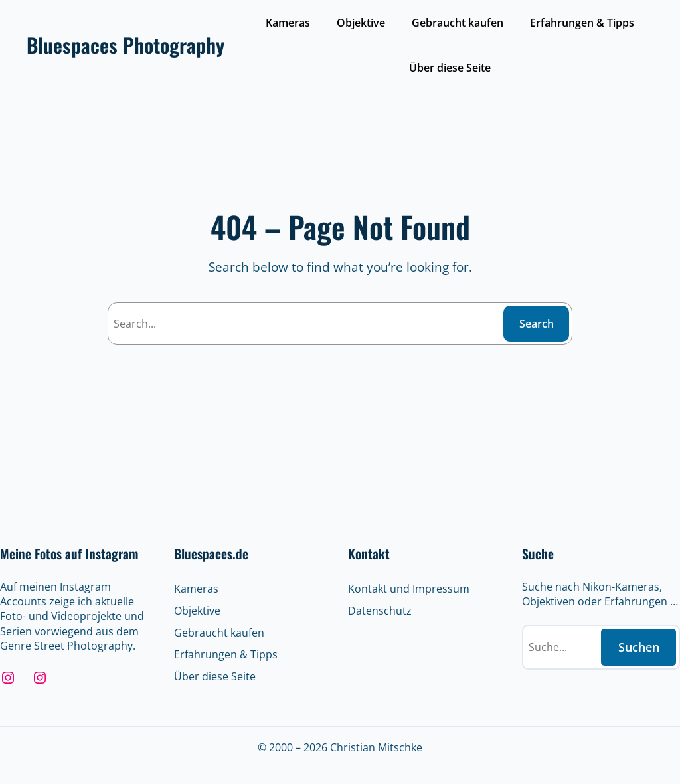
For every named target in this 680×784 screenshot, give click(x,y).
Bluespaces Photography (126, 45)
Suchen (639, 647)
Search (537, 324)
